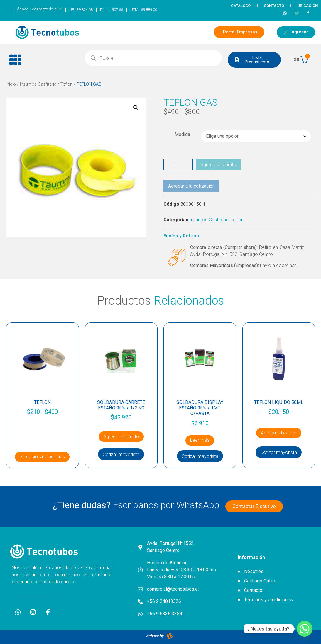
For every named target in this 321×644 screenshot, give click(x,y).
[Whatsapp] (305, 629)
